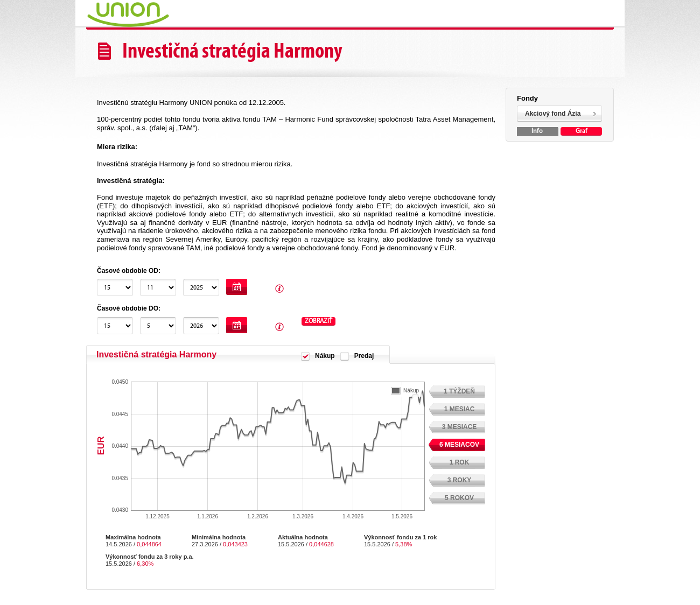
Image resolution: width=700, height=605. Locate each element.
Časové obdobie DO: (129, 308)
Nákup (325, 356)
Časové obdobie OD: (129, 271)
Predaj (364, 356)
